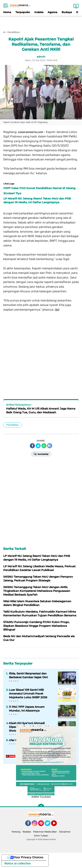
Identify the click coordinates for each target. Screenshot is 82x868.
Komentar (41, 454)
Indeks (39, 12)
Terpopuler (23, 12)
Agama (53, 12)
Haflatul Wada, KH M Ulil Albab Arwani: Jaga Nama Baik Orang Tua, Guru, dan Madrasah (41, 410)
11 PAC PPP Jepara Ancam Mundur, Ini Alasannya (27, 709)
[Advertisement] (41, 21)
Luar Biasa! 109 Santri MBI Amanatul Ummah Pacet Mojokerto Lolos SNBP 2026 (28, 694)
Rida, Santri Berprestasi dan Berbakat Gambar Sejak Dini (28, 675)
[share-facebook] (32, 446)
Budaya (67, 12)
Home (7, 12)
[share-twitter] (38, 446)
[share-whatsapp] (44, 446)
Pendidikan (12, 425)
